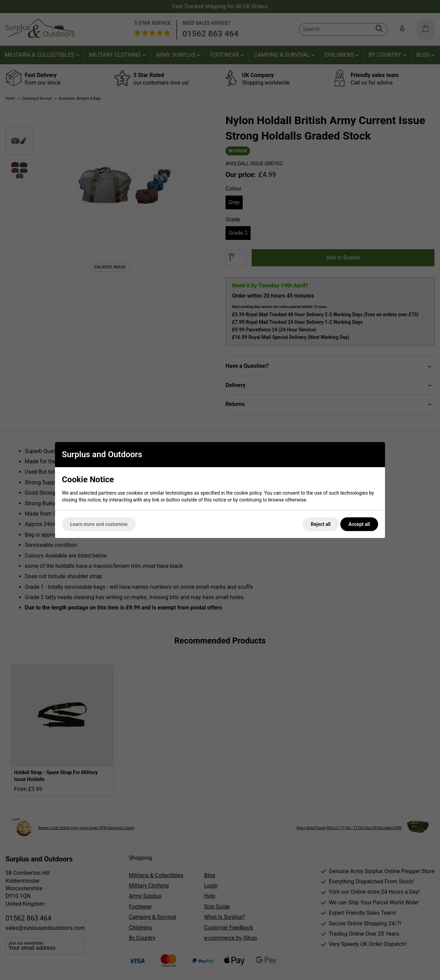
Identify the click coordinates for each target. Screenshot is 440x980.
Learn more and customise (99, 524)
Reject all (321, 524)
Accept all (359, 524)
